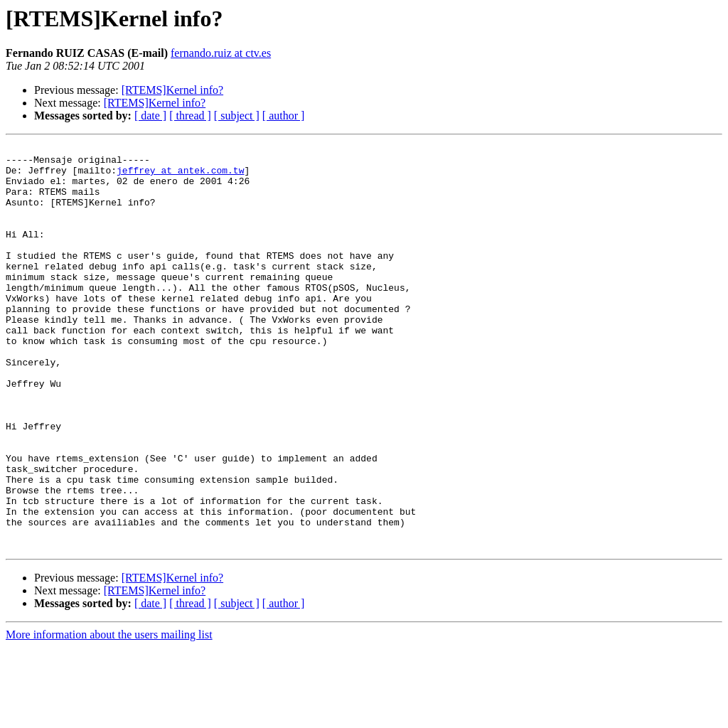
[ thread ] (190, 116)
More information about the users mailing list (109, 716)
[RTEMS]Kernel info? (172, 90)
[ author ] (284, 116)
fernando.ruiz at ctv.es (221, 53)
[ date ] (150, 116)
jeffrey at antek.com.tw (180, 176)
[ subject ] (237, 116)
